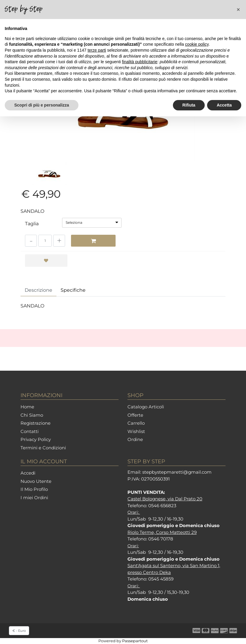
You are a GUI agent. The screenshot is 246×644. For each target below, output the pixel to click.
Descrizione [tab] (38, 290)
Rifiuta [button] (189, 105)
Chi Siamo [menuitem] (32, 415)
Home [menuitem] (27, 407)
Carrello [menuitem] (136, 423)
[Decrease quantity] (31, 241)
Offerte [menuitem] (135, 415)
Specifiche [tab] (73, 290)
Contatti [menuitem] (30, 431)
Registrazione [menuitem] (36, 423)
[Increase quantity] (59, 241)
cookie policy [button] (197, 44)
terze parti (97, 50)
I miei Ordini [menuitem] (34, 498)
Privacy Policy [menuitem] (36, 439)
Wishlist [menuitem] (136, 431)
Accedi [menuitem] (28, 473)
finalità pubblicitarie (140, 62)
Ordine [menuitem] (135, 439)
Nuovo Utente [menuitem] (36, 481)
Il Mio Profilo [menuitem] (34, 489)
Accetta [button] (224, 105)
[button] (238, 9)
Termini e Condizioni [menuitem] (43, 448)
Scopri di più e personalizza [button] (42, 105)
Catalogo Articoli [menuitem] (146, 407)
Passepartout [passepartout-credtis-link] (135, 641)
